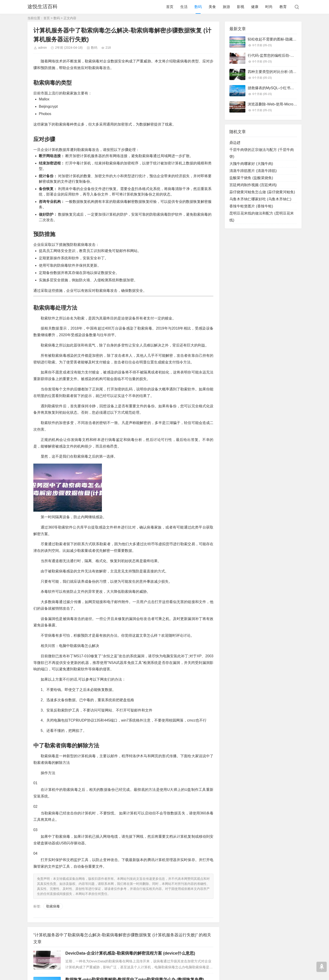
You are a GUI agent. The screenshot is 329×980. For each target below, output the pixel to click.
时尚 (269, 7)
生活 (184, 7)
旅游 (226, 7)
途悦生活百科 (42, 7)
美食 (212, 7)
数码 (198, 7)
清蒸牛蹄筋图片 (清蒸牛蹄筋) (253, 171)
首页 (170, 7)
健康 (255, 7)
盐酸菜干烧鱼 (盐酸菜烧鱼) (251, 178)
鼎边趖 (235, 143)
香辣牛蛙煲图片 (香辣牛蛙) (251, 206)
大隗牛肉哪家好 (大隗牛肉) (251, 164)
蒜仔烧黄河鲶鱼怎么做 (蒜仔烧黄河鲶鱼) (262, 192)
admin (42, 48)
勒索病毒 (53, 906)
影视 (241, 7)
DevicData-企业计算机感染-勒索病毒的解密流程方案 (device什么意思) (130, 953)
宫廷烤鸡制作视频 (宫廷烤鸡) (253, 185)
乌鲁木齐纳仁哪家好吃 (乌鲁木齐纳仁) (260, 199)
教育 (283, 7)
